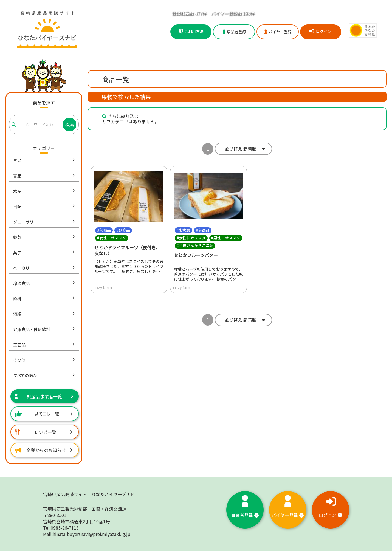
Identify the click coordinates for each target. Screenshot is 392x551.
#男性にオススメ (226, 238)
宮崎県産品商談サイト (89, 494)
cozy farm (103, 287)
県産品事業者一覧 (44, 396)
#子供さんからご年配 (195, 245)
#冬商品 (123, 230)
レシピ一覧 (44, 432)
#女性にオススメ (112, 238)
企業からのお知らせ (44, 450)
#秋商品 (104, 230)
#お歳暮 (184, 230)
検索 (70, 125)
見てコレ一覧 (44, 414)
